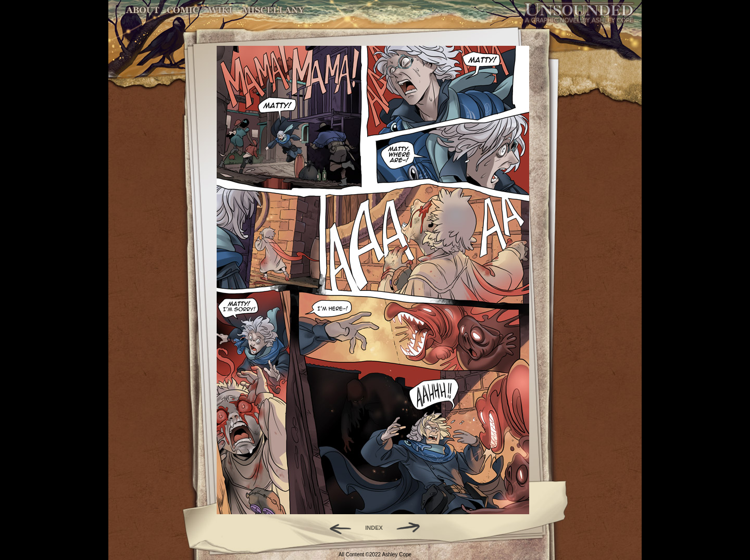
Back (336, 528)
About (143, 10)
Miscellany (273, 10)
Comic (183, 10)
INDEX (374, 528)
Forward (412, 528)
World (221, 10)
